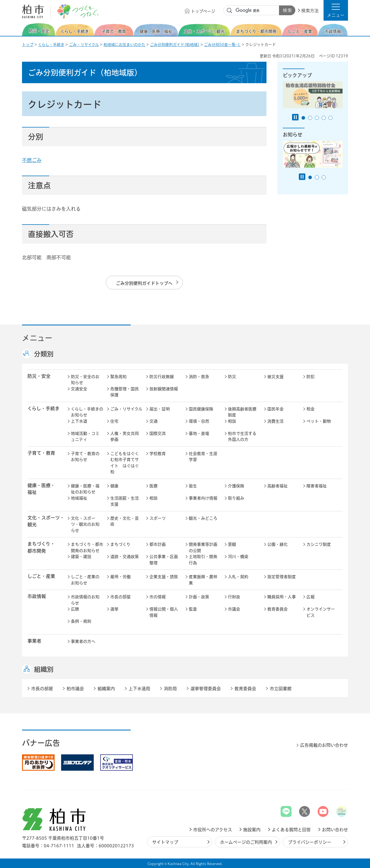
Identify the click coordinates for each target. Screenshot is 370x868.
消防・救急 (199, 377)
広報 (311, 597)
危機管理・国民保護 (125, 392)
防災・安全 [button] (39, 376)
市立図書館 (281, 689)
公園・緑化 (277, 544)
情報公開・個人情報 (164, 612)
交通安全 (79, 389)
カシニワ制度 (319, 544)
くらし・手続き (51, 45)
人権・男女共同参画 (125, 437)
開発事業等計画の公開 (203, 547)
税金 (311, 409)
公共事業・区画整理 (164, 560)
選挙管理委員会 (206, 689)
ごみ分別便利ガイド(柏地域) (175, 45)
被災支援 (275, 377)
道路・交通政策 (125, 557)
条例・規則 (81, 621)
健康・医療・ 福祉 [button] (41, 489)
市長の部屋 (120, 597)
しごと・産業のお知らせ (85, 580)
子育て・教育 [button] (41, 453)
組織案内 (106, 689)
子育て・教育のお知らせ (85, 457)
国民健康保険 (201, 409)
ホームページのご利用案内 (246, 842)
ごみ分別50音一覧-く (222, 45)
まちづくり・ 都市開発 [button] (41, 547)
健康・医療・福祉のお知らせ (85, 489)
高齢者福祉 (277, 486)
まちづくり (120, 544)
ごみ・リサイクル (84, 45)
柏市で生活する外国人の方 (242, 437)
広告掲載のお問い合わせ (324, 745)
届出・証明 (160, 409)
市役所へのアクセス (213, 830)
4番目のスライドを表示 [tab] (324, 118)
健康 (114, 486)
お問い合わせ (335, 830)
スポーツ (158, 518)
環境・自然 (199, 421)
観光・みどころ (203, 518)
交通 (153, 421)
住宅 (114, 421)
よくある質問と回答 (291, 830)
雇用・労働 (120, 577)
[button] (336, 10)
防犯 (311, 377)
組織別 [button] (44, 669)
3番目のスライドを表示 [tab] (317, 118)
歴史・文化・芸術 (125, 521)
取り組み (236, 498)
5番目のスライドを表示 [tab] (330, 118)
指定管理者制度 (282, 577)
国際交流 (158, 433)
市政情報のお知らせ (85, 600)
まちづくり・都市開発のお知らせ (87, 547)
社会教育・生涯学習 (203, 457)
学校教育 (158, 454)
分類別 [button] (44, 354)
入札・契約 (238, 577)
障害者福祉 (317, 486)
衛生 (193, 486)
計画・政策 (199, 597)
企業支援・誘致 (164, 577)
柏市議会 (75, 689)
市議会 (234, 609)
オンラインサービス (321, 612)
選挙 (114, 609)
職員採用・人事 (282, 597)
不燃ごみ (32, 160)
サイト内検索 (230, 11)
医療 (153, 486)
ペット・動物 (319, 421)
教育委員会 (277, 609)
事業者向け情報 (203, 498)
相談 (232, 421)
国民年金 (275, 409)
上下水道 (79, 421)
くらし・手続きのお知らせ (87, 412)
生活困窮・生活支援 (125, 501)
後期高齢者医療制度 (242, 412)
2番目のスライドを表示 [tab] (310, 118)
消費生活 (275, 421)
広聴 (75, 609)
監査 (193, 609)
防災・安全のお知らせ (85, 380)
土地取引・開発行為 (203, 560)
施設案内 (252, 830)
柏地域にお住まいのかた (124, 45)
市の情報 (158, 597)
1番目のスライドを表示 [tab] (303, 118)
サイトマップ (165, 842)
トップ (28, 45)
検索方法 (310, 11)
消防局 (170, 689)
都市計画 (158, 544)
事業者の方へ (83, 641)
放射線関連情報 (164, 389)
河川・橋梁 (238, 557)
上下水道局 (139, 689)
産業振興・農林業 (203, 580)
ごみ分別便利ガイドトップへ (144, 283)
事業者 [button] (34, 641)
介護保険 (236, 486)
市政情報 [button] (37, 596)
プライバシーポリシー (310, 842)
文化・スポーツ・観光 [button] (46, 521)
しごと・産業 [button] (41, 576)
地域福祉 (79, 498)
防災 (232, 377)
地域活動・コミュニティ (85, 437)
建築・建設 (81, 557)
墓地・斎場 (199, 433)
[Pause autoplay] (295, 117)
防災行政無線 (162, 377)
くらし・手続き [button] (43, 408)
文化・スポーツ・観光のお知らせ (85, 524)
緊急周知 (118, 377)
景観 (232, 544)
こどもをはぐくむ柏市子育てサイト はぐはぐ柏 (125, 463)
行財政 (234, 597)
